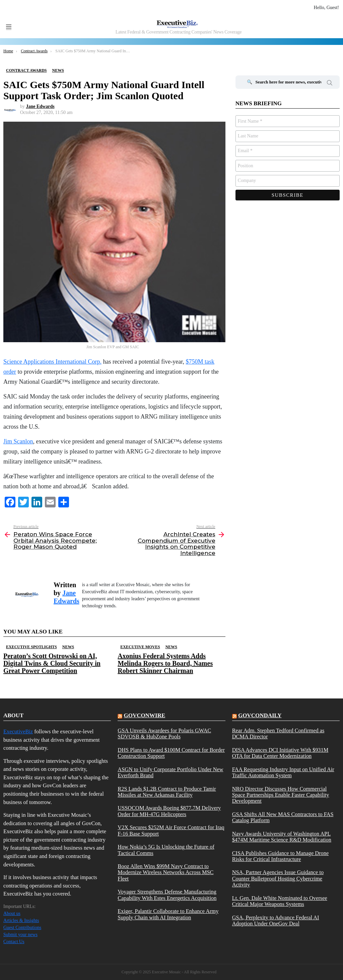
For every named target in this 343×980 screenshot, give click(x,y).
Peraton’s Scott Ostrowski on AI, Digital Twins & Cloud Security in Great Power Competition (52, 663)
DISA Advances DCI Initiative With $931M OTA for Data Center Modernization (280, 753)
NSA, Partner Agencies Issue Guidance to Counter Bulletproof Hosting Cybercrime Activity (278, 879)
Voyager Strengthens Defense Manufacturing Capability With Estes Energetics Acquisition (167, 895)
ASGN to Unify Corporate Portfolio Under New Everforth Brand (170, 773)
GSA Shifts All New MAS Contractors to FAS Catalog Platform (283, 817)
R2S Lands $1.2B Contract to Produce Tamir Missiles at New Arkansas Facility (167, 792)
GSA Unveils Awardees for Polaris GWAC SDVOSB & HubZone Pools (164, 734)
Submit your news (20, 935)
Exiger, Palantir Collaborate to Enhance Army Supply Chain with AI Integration (168, 914)
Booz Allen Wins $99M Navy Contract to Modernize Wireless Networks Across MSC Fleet (165, 873)
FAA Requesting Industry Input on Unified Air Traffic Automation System (283, 773)
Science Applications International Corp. (52, 362)
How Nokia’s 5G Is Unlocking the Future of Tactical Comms (166, 850)
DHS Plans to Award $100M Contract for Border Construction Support (171, 753)
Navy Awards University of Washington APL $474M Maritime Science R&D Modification (282, 837)
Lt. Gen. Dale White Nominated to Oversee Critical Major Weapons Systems (280, 901)
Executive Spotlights (31, 647)
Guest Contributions (22, 928)
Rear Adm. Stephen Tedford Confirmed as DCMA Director (278, 734)
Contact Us (14, 942)
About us (12, 913)
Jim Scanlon (18, 441)
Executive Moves (140, 647)
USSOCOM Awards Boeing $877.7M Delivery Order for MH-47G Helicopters (169, 811)
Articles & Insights (21, 921)
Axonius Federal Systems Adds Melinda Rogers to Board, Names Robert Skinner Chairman (165, 663)
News (68, 647)
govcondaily (260, 715)
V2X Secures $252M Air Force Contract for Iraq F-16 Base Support (171, 831)
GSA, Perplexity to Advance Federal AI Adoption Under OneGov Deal (276, 921)
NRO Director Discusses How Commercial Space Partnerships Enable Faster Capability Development (281, 795)
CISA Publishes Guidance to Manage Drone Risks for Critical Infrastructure (281, 856)
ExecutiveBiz (18, 731)
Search (330, 84)
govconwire (145, 715)
